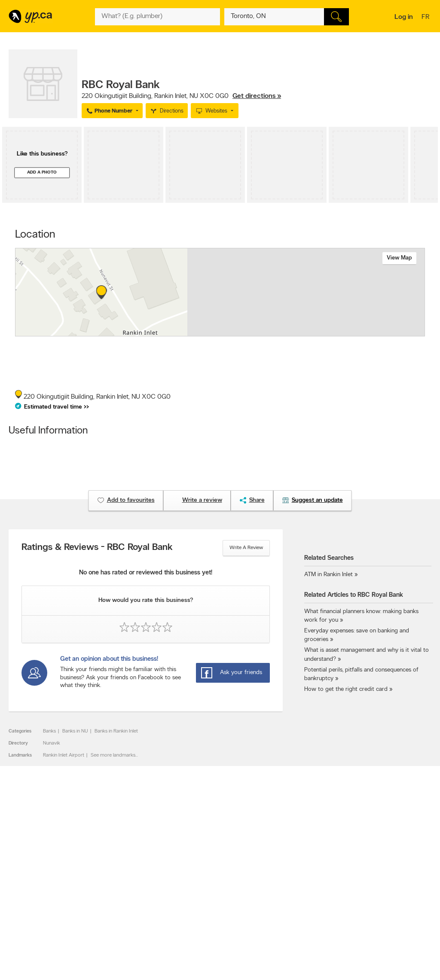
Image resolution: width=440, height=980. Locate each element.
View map (399, 258)
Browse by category (209, 873)
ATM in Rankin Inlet (328, 575)
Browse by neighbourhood (215, 888)
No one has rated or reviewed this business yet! (146, 573)
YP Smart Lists (202, 910)
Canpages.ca (369, 881)
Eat (190, 919)
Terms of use (116, 910)
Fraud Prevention (31, 888)
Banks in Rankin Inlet (116, 731)
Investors (112, 888)
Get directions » (257, 96)
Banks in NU (75, 731)
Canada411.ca (370, 873)
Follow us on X (286, 881)
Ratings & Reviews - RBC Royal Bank (97, 548)
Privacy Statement (122, 903)
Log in (404, 17)
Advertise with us (31, 873)
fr (426, 18)
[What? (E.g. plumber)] (157, 17)
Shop (205, 919)
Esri (283, 332)
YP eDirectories (287, 903)
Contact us (418, 838)
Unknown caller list (291, 910)
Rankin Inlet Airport (64, 755)
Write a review (246, 548)
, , (181, 96)
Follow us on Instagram (296, 895)
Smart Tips (198, 895)
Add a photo (42, 172)
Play (221, 919)
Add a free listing (31, 881)
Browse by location (207, 881)
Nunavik (52, 743)
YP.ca (105, 948)
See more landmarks (113, 755)
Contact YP (114, 873)
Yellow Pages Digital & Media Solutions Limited (266, 948)
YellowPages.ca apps (293, 873)
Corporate (113, 895)
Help (107, 917)
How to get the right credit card (346, 689)
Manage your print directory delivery (301, 920)
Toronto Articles (204, 903)
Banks (49, 731)
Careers (110, 881)
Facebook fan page (292, 888)
